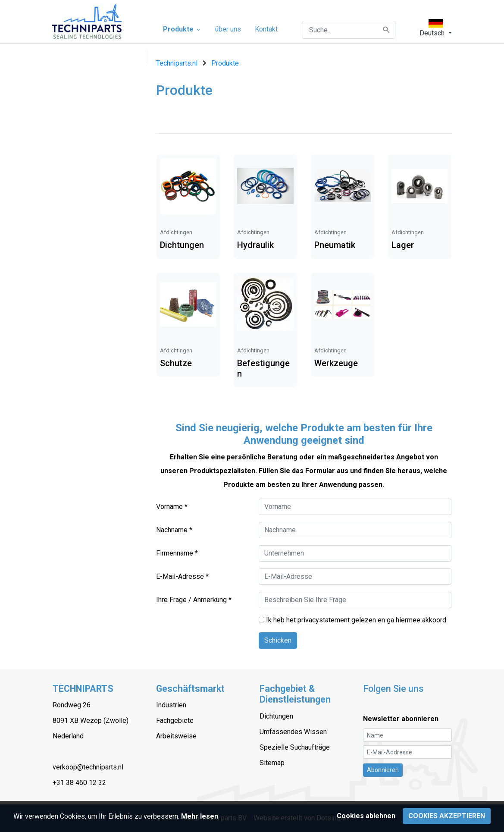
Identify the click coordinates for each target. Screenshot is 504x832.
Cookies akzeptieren (447, 816)
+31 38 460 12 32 (79, 783)
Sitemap (272, 763)
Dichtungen (276, 716)
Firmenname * (177, 553)
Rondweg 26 (72, 705)
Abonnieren (383, 770)
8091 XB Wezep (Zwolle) (91, 721)
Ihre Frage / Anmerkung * (194, 600)
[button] (435, 28)
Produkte (182, 29)
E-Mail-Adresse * (182, 576)
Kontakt (266, 29)
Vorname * (172, 507)
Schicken (278, 640)
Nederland (68, 736)
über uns (228, 29)
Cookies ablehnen (366, 816)
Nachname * (174, 530)
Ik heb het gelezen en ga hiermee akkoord (356, 620)
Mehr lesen (200, 816)
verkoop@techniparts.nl (88, 767)
